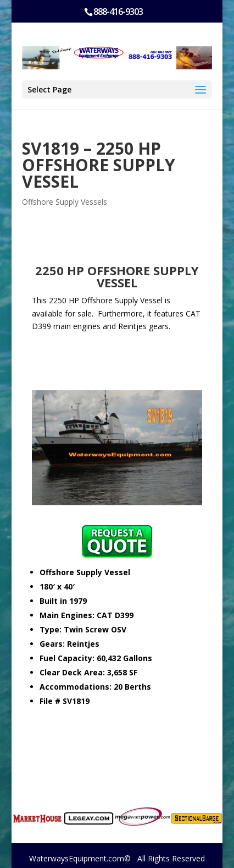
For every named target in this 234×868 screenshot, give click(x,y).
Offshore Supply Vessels (65, 202)
